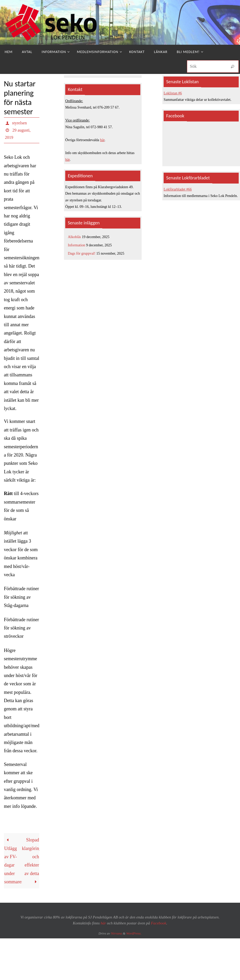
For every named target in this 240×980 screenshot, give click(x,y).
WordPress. (134, 933)
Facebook (159, 923)
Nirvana (116, 933)
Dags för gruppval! (82, 253)
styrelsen (20, 123)
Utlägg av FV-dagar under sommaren (13, 861)
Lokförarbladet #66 (178, 189)
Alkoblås (74, 237)
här (102, 140)
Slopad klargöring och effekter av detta (31, 861)
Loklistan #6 (173, 93)
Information (77, 245)
